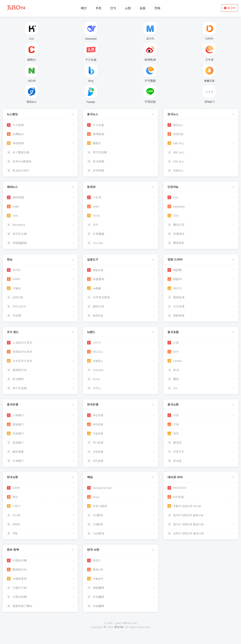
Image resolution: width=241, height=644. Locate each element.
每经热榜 (40, 143)
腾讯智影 (201, 244)
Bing (91, 73)
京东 (201, 419)
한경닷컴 (201, 134)
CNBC (40, 208)
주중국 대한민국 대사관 (201, 511)
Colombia (121, 373)
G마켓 (40, 493)
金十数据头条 (40, 153)
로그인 (121, 642)
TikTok (121, 217)
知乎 (201, 355)
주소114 (119, 634)
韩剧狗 (201, 281)
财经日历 (121, 309)
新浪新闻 (121, 162)
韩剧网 (201, 272)
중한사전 (121, 575)
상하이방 (40, 300)
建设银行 (40, 428)
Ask (201, 391)
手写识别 (150, 94)
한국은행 (121, 409)
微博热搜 (150, 52)
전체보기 (209, 94)
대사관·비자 (201, 482)
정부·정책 (40, 556)
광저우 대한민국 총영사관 (201, 520)
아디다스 (121, 355)
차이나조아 (40, 309)
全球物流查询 (121, 300)
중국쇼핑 (201, 409)
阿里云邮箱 (121, 511)
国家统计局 (40, 373)
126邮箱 (121, 529)
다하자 (209, 31)
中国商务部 (40, 585)
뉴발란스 (121, 364)
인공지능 (201, 188)
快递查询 (121, 281)
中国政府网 (40, 566)
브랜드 (121, 335)
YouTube (121, 244)
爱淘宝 (201, 447)
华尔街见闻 (121, 153)
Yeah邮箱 (121, 538)
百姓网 (40, 318)
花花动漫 (201, 309)
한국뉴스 (201, 115)
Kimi (32, 31)
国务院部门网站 (40, 612)
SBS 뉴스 (201, 143)
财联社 (32, 52)
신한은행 (121, 456)
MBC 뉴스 (201, 153)
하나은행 (121, 447)
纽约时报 (40, 199)
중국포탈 (201, 335)
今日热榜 (40, 125)
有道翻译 (121, 612)
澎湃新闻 (121, 171)
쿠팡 (40, 538)
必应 (201, 346)
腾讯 (201, 382)
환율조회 (209, 73)
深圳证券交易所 (40, 355)
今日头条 (91, 52)
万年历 (209, 52)
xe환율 (121, 290)
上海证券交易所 (40, 346)
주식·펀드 (40, 335)
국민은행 (121, 419)
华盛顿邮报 (40, 244)
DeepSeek (91, 31)
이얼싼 (40, 290)
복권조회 (121, 318)
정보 (40, 262)
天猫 (201, 428)
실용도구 (121, 262)
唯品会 (201, 465)
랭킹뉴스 (32, 94)
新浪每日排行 (40, 171)
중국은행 (40, 409)
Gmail (121, 502)
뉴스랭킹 (40, 115)
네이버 (32, 73)
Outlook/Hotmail (121, 493)
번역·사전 (121, 556)
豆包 (201, 217)
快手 (121, 226)
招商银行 (40, 437)
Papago (91, 94)
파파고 (121, 566)
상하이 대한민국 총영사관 (201, 538)
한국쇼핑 (40, 482)
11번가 (40, 511)
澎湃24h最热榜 (40, 162)
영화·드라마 (201, 262)
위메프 (40, 529)
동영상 (121, 188)
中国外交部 (40, 594)
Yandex (201, 364)
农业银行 (40, 447)
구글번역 (121, 585)
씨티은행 (121, 465)
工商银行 (40, 419)
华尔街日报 (40, 235)
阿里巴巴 (201, 456)
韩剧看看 (201, 318)
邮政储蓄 (40, 456)
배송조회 (121, 272)
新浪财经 (40, 382)
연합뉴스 (201, 171)
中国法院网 (40, 603)
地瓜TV (201, 290)
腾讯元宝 (201, 226)
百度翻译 (121, 603)
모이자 (150, 31)
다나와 (40, 520)
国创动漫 (201, 300)
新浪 (201, 373)
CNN (40, 217)
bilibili (121, 208)
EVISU (121, 382)
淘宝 (201, 437)
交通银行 (40, 465)
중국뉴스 (121, 115)
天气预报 (150, 73)
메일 (121, 482)
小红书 (121, 199)
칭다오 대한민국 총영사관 (201, 529)
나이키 (121, 346)
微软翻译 (121, 594)
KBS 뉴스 (201, 162)
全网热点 (40, 134)
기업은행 (121, 437)
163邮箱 (121, 520)
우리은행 (121, 428)
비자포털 (201, 502)
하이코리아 (201, 493)
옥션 (40, 502)
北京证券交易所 (40, 364)
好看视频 (121, 235)
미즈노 (121, 391)
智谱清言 (201, 235)
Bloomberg (40, 226)
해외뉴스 (40, 188)
